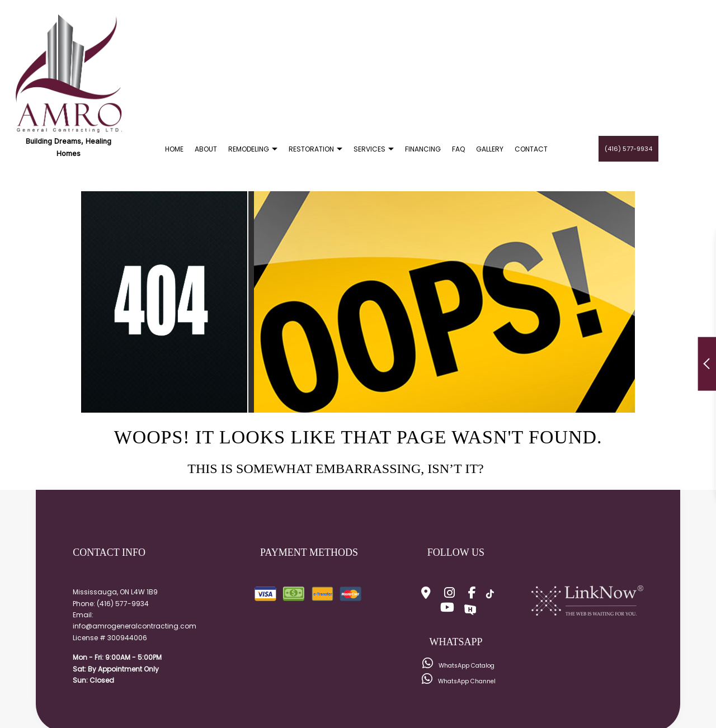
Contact (531, 149)
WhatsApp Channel (459, 681)
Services (369, 149)
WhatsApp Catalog (458, 666)
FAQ (458, 149)
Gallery (490, 149)
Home (174, 149)
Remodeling (249, 149)
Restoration (311, 149)
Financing (423, 149)
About (206, 149)
